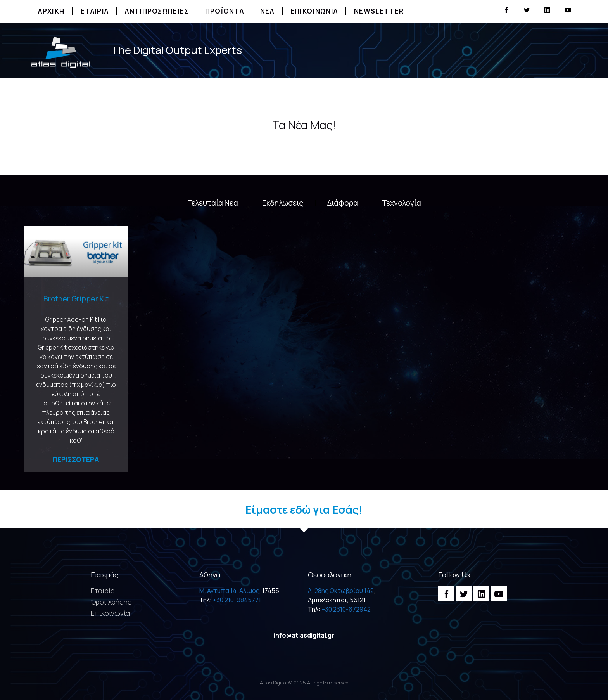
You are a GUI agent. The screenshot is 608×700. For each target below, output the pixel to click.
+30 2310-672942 (346, 609)
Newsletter (379, 11)
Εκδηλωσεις (283, 203)
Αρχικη (51, 11)
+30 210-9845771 (237, 600)
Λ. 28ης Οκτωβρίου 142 (341, 591)
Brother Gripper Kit (76, 299)
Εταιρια (95, 11)
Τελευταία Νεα (213, 203)
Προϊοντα (225, 11)
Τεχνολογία (402, 203)
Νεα (267, 11)
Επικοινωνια (314, 11)
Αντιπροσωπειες (157, 11)
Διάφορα (343, 203)
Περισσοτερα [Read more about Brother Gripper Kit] (76, 459)
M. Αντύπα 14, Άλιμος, (230, 591)
